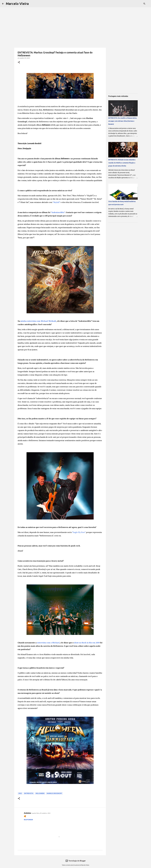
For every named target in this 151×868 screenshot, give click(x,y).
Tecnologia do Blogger (76, 861)
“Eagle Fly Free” (79, 532)
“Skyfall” (56, 202)
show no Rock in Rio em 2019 (87, 643)
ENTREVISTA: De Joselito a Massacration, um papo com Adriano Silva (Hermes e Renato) (123, 121)
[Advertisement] (75, 15)
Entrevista (29, 793)
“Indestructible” (58, 212)
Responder (28, 820)
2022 (20, 793)
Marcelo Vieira (17, 4)
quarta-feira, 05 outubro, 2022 (41, 813)
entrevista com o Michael (48, 643)
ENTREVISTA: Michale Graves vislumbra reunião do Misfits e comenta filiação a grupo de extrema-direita (122, 163)
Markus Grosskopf (54, 793)
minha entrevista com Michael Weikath (38, 321)
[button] (19, 62)
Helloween (40, 793)
